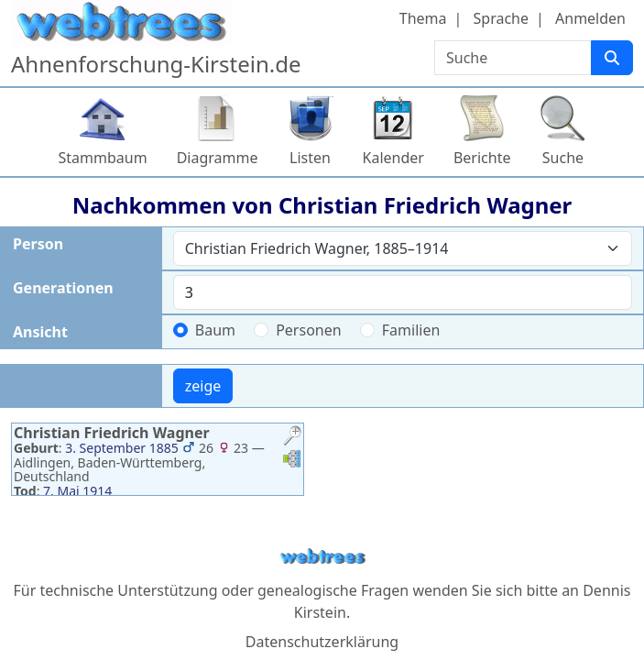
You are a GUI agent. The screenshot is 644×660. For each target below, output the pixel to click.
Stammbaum (103, 158)
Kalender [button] (393, 158)
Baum (215, 330)
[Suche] (612, 58)
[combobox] (403, 248)
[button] (292, 438)
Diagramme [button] (218, 158)
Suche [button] (563, 158)
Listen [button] (310, 158)
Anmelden (590, 18)
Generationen (63, 288)
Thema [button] (423, 18)
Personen (308, 330)
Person (38, 244)
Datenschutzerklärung (322, 642)
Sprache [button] (501, 18)
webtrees (322, 557)
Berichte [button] (482, 158)
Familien (411, 330)
